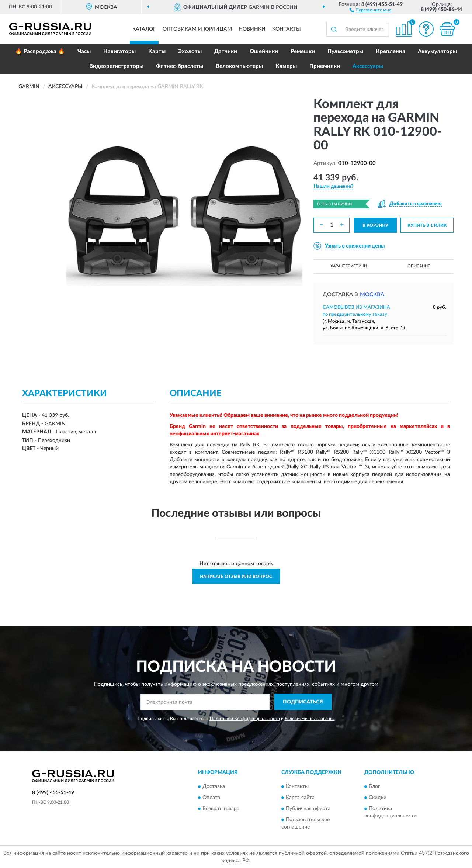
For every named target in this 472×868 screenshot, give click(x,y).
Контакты (287, 29)
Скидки (378, 798)
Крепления (391, 51)
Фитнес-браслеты (180, 66)
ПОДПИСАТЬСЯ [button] (303, 702)
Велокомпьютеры (239, 66)
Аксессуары (368, 66)
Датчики (226, 51)
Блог (374, 787)
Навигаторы (119, 51)
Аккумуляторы (437, 51)
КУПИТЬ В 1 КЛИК (427, 225)
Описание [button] (419, 266)
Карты (157, 51)
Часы (84, 51)
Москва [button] (372, 295)
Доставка (214, 787)
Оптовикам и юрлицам (197, 29)
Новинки (252, 29)
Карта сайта (300, 798)
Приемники (325, 66)
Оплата (211, 798)
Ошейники (264, 51)
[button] (370, 10)
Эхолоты (190, 51)
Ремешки (303, 51)
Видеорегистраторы (116, 66)
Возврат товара (221, 809)
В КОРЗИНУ (375, 225)
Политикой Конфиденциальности (245, 719)
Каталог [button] (144, 29)
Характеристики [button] (349, 266)
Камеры (286, 66)
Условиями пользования (310, 719)
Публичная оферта (308, 809)
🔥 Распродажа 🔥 (40, 51)
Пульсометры (345, 51)
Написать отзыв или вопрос (236, 577)
